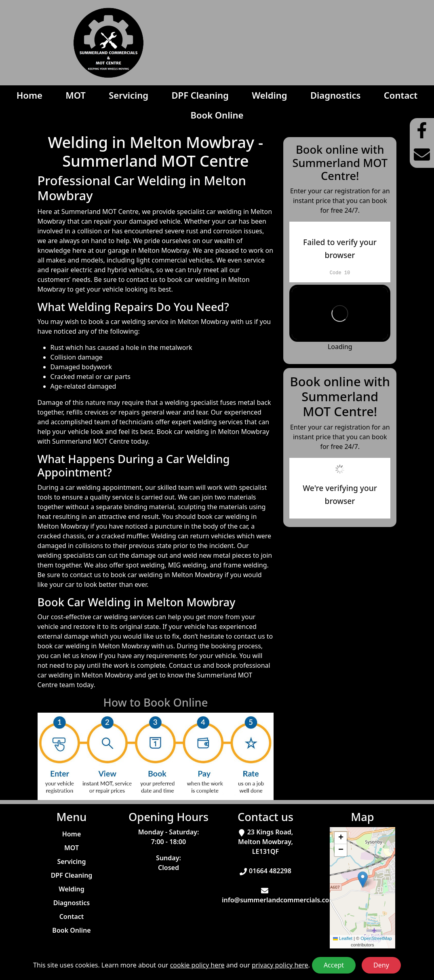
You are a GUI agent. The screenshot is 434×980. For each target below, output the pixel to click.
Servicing (129, 95)
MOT (76, 95)
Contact (401, 95)
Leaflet (343, 938)
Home (29, 95)
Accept (334, 965)
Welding (269, 95)
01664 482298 (270, 871)
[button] (363, 879)
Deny (381, 965)
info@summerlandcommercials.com (279, 900)
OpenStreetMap (376, 938)
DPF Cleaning (200, 95)
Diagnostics (335, 95)
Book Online (217, 115)
